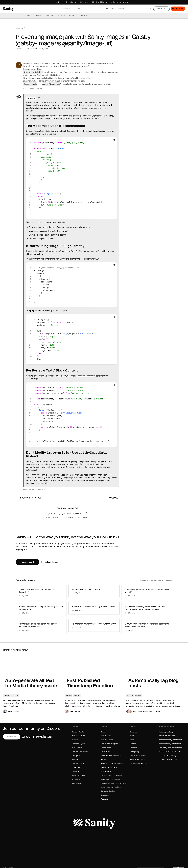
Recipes (72, 15)
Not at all (54, 513)
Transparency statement (170, 744)
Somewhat (67, 513)
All (19, 15)
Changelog (134, 752)
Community (84, 15)
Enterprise (110, 9)
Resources (90, 9)
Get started (178, 9)
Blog (132, 736)
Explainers (106, 771)
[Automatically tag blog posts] (156, 686)
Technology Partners (139, 763)
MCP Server (77, 748)
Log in (148, 9)
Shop (132, 740)
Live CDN (76, 767)
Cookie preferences (168, 759)
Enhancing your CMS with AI (114, 783)
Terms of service (167, 736)
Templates (49, 15)
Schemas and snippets (111, 756)
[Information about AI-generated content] (39, 98)
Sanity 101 (106, 736)
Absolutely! (80, 513)
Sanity (21, 537)
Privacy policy (166, 732)
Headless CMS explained (112, 763)
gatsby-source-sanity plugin (38, 464)
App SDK (75, 759)
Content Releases (80, 752)
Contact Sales (161, 9)
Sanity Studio (78, 732)
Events (133, 744)
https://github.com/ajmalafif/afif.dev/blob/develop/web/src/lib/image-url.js (56, 78)
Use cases (76, 783)
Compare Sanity (108, 791)
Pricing (122, 9)
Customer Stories (138, 756)
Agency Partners (137, 759)
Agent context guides (111, 787)
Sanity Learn (107, 740)
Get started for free (27, 562)
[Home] (8, 9)
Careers (133, 748)
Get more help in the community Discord (156, 581)
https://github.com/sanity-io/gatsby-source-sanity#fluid (86, 84)
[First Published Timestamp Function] (94, 686)
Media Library (78, 736)
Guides (27, 15)
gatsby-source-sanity (59, 116)
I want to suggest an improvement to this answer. (67, 517)
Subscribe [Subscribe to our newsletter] (12, 737)
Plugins (38, 15)
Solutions (78, 9)
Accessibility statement (171, 740)
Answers (19, 28)
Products (67, 9)
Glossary (105, 795)
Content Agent (78, 744)
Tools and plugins (109, 744)
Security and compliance (171, 748)
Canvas (75, 740)
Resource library (109, 767)
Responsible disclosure (170, 752)
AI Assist (76, 779)
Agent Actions (78, 775)
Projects (61, 15)
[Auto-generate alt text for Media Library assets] (32, 686)
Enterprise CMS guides (111, 775)
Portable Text (61, 376)
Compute (75, 771)
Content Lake (78, 763)
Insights (76, 756)
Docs (100, 9)
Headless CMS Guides (110, 779)
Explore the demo (52, 562)
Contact (133, 732)
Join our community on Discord (34, 728)
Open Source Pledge (168, 756)
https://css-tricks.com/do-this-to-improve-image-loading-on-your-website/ (56, 66)
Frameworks (106, 748)
